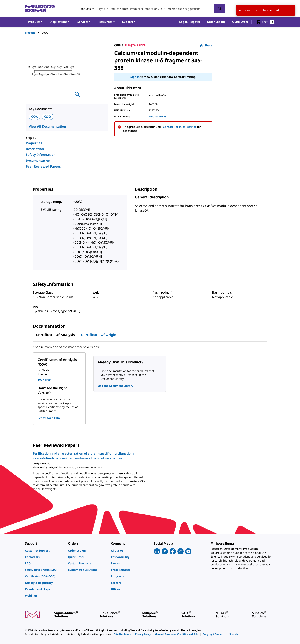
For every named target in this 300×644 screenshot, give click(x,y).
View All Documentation (47, 126)
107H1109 (44, 379)
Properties (34, 143)
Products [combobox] (85, 9)
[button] (190, 22)
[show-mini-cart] (265, 22)
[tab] (33, 33)
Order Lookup (216, 22)
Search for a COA (49, 418)
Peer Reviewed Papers (43, 166)
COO (48, 117)
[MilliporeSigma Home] (40, 9)
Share (206, 45)
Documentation (38, 161)
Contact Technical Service (180, 127)
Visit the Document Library (115, 386)
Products (30, 33)
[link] (45, 550)
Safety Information (41, 155)
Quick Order (240, 22)
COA (35, 117)
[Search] (220, 9)
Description (35, 149)
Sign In (135, 77)
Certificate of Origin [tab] (99, 335)
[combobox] (151, 9)
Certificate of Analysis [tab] (55, 335)
